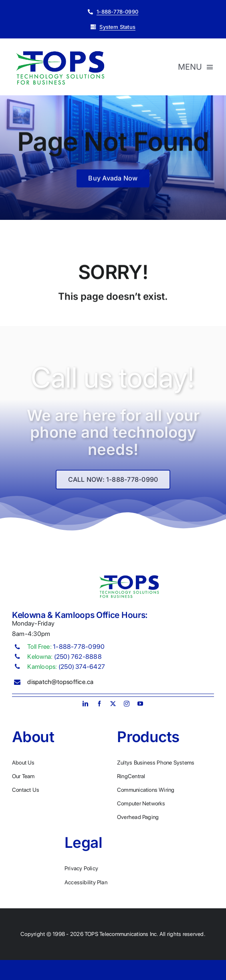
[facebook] (99, 704)
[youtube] (140, 704)
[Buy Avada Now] (113, 180)
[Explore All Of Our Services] (113, 483)
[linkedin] (85, 704)
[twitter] (113, 704)
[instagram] (127, 704)
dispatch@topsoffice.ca (60, 682)
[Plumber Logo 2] (60, 51)
